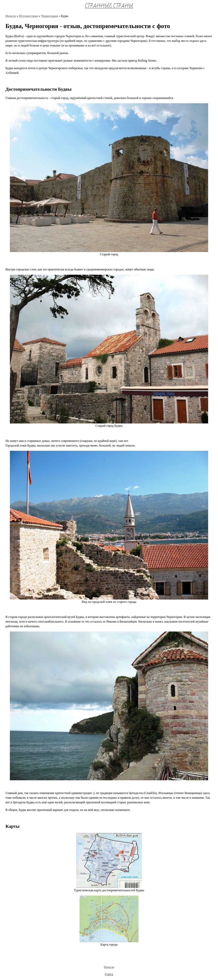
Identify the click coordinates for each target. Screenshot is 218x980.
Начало (11, 16)
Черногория (49, 16)
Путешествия (28, 16)
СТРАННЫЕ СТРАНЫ (109, 6)
